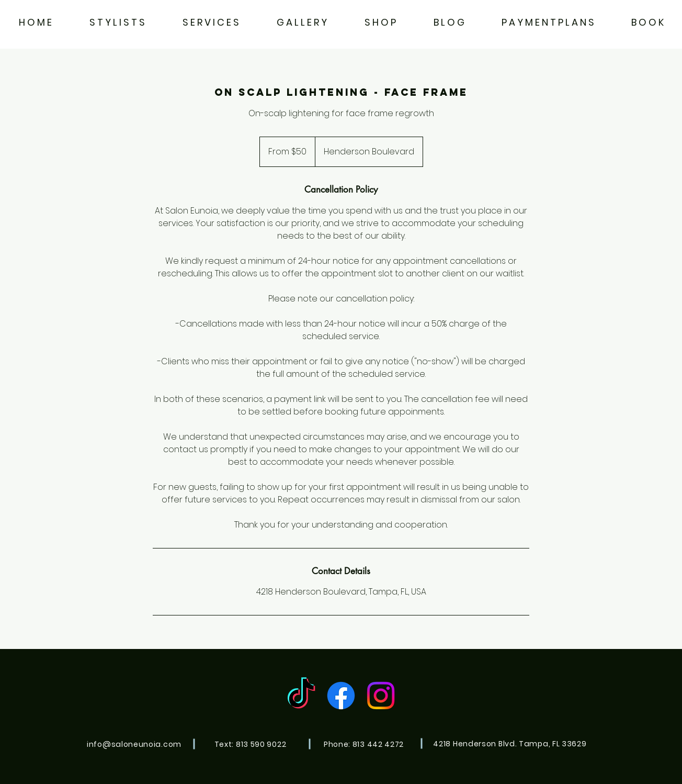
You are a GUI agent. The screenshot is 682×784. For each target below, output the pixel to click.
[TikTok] (301, 696)
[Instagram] (381, 696)
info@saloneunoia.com (134, 744)
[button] (211, 22)
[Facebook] (341, 696)
